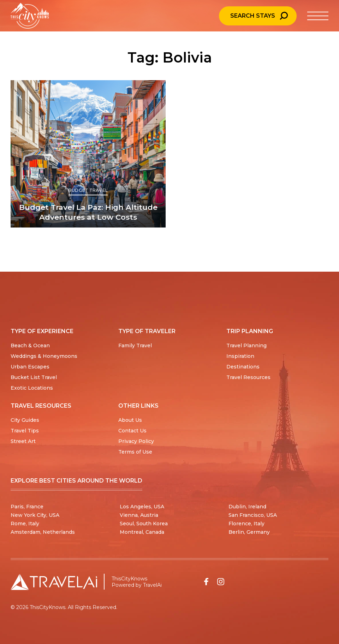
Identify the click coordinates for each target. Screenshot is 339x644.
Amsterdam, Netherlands (43, 532)
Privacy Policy (136, 441)
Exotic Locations (32, 388)
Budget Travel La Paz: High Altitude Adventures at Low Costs (88, 212)
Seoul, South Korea (144, 524)
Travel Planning (246, 345)
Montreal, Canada (142, 532)
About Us (130, 420)
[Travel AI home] (54, 582)
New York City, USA (35, 515)
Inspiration (240, 356)
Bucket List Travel (34, 377)
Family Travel (135, 345)
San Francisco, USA (253, 515)
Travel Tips (25, 431)
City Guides (25, 420)
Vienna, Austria (139, 515)
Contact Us (132, 431)
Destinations (243, 367)
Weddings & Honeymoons (44, 356)
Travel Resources (248, 377)
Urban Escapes (30, 367)
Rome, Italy (25, 524)
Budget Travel (88, 190)
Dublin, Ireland (247, 507)
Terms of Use (135, 452)
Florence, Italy (246, 524)
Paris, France (27, 507)
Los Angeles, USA (142, 507)
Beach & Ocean (30, 345)
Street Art (23, 441)
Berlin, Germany (249, 532)
